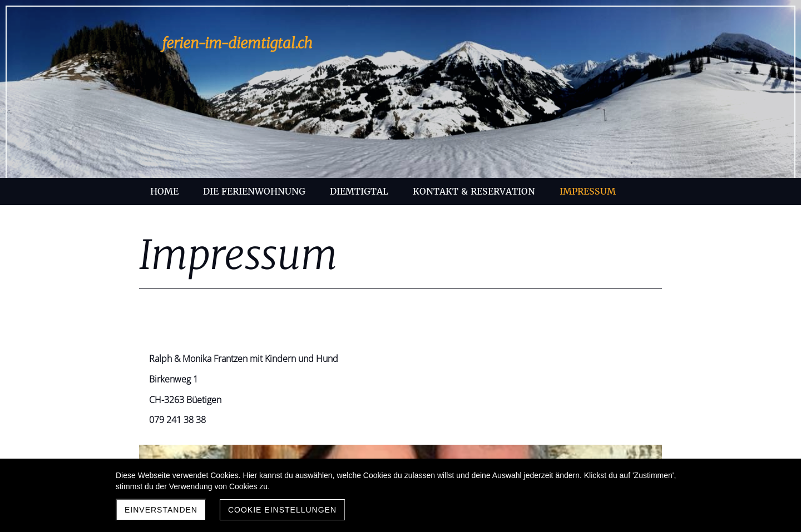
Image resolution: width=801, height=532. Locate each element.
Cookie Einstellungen (282, 510)
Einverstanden (161, 510)
